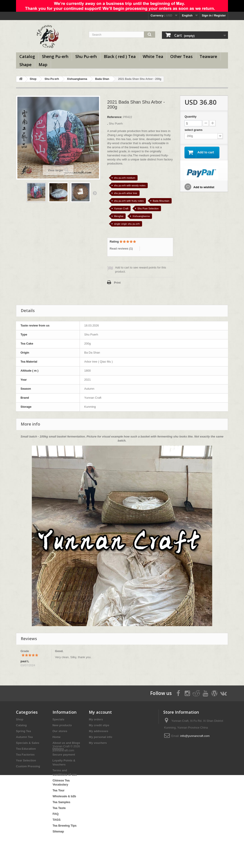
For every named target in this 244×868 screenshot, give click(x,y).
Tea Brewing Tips (64, 825)
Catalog (27, 56)
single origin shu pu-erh (127, 224)
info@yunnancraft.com (195, 736)
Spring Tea (23, 731)
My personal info (100, 737)
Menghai (119, 216)
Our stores (60, 731)
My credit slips (99, 725)
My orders (96, 719)
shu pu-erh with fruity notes (129, 201)
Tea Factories (25, 755)
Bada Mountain (161, 201)
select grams (194, 130)
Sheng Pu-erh (55, 56)
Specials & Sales (28, 743)
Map (43, 65)
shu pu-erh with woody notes (130, 185)
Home (57, 737)
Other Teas (181, 56)
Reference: (115, 117)
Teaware (208, 56)
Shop (33, 79)
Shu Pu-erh (86, 56)
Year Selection (26, 760)
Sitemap (58, 831)
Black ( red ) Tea (120, 56)
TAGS (56, 820)
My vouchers (98, 743)
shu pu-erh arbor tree (125, 193)
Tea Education (26, 749)
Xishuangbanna (77, 79)
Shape (25, 65)
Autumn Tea (24, 737)
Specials (59, 719)
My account (100, 712)
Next (95, 193)
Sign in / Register (214, 15)
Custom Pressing (28, 766)
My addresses (99, 731)
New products (62, 725)
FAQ (56, 814)
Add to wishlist (203, 187)
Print (117, 283)
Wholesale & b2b (64, 796)
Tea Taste (59, 808)
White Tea (153, 56)
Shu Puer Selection (148, 208)
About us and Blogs (66, 743)
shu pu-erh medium (125, 178)
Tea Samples (61, 802)
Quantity (190, 117)
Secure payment (64, 755)
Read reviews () (121, 249)
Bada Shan (102, 79)
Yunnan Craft (121, 208)
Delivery (58, 749)
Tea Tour (59, 790)
